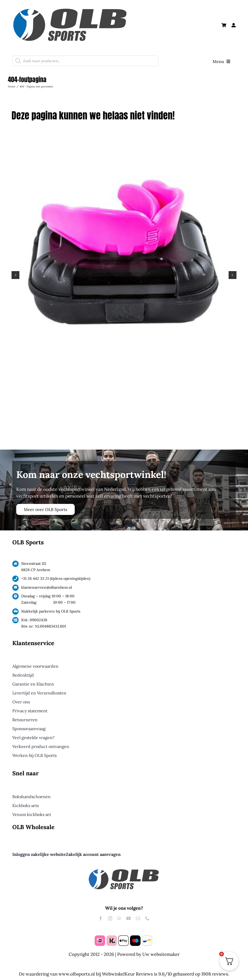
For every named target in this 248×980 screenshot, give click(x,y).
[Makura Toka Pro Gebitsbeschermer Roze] (124, 142)
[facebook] (101, 918)
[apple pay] (123, 937)
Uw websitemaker (161, 954)
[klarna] (112, 937)
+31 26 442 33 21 (35, 578)
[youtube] (128, 918)
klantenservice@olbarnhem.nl (47, 587)
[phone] (147, 918)
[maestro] (135, 937)
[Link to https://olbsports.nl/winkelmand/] (224, 25)
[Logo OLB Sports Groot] (83, 7)
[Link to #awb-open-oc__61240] (234, 25)
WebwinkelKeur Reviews (127, 974)
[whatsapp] (119, 918)
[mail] (138, 918)
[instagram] (110, 918)
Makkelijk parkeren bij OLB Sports (51, 611)
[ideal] (100, 937)
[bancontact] (147, 937)
